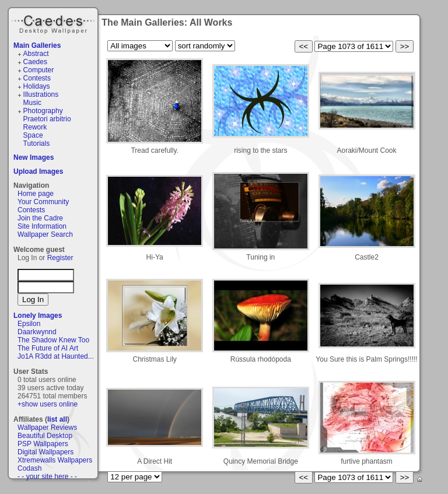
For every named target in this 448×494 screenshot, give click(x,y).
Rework (35, 127)
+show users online (48, 404)
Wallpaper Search (45, 234)
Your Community (43, 202)
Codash (29, 468)
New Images (34, 157)
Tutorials (37, 143)
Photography (43, 111)
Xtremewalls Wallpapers (55, 460)
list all (57, 419)
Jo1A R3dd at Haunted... (56, 356)
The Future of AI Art (48, 348)
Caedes (54, 23)
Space (33, 135)
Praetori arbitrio (47, 119)
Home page (36, 194)
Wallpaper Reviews (47, 428)
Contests (37, 78)
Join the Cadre (40, 218)
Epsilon (29, 324)
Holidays (37, 86)
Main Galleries (37, 45)
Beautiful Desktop (45, 436)
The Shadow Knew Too (53, 340)
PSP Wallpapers (43, 444)
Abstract (36, 54)
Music (32, 103)
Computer (39, 70)
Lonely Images (38, 316)
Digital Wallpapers (45, 452)
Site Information (42, 226)
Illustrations (41, 94)
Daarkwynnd (37, 332)
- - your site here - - (47, 477)
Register (60, 258)
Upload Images (38, 171)
